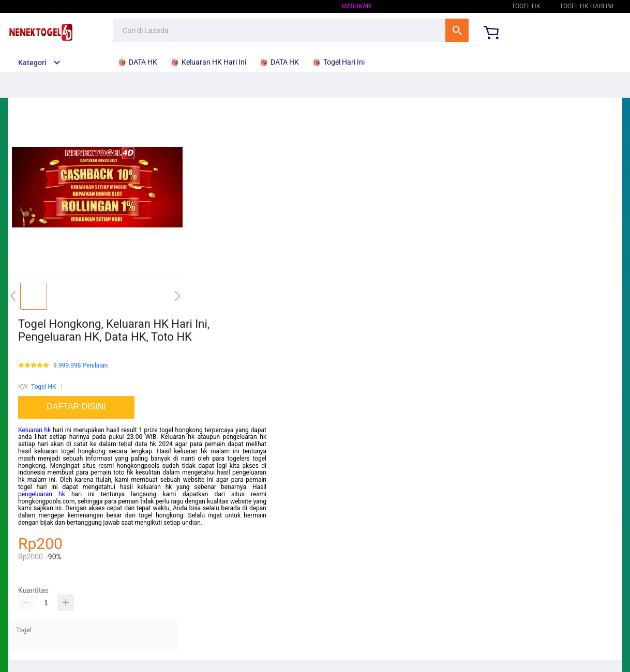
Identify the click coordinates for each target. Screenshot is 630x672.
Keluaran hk (34, 430)
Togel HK (478, 6)
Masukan (356, 6)
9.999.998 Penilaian (80, 366)
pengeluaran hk (42, 494)
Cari (457, 30)
